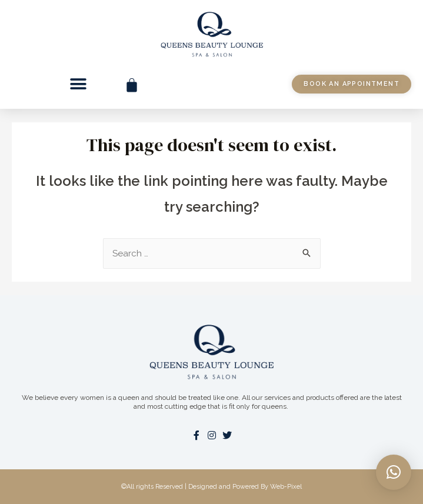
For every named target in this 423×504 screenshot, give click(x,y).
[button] (79, 84)
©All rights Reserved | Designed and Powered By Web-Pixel (211, 487)
